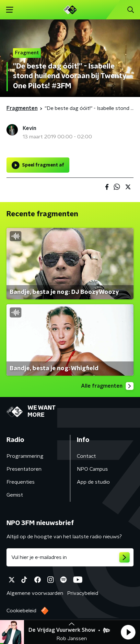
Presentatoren (24, 469)
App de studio (93, 482)
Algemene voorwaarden (35, 593)
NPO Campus (92, 469)
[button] (128, 632)
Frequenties (21, 482)
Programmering (25, 456)
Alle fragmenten (107, 386)
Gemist (15, 495)
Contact (86, 456)
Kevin (29, 128)
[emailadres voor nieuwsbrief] (70, 557)
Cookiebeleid (21, 611)
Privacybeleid (83, 593)
